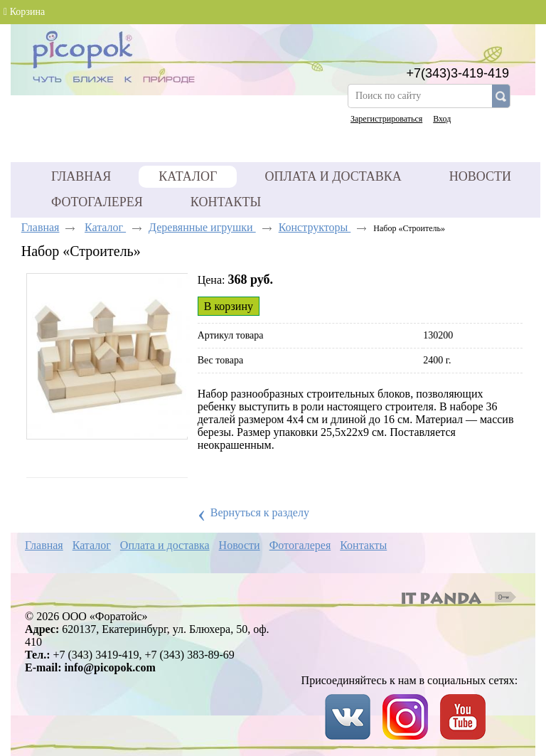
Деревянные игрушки (202, 227)
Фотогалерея (300, 545)
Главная (41, 227)
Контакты (363, 545)
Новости (240, 545)
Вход (442, 119)
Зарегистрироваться (386, 119)
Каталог (188, 176)
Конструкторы (315, 227)
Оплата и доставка (165, 545)
